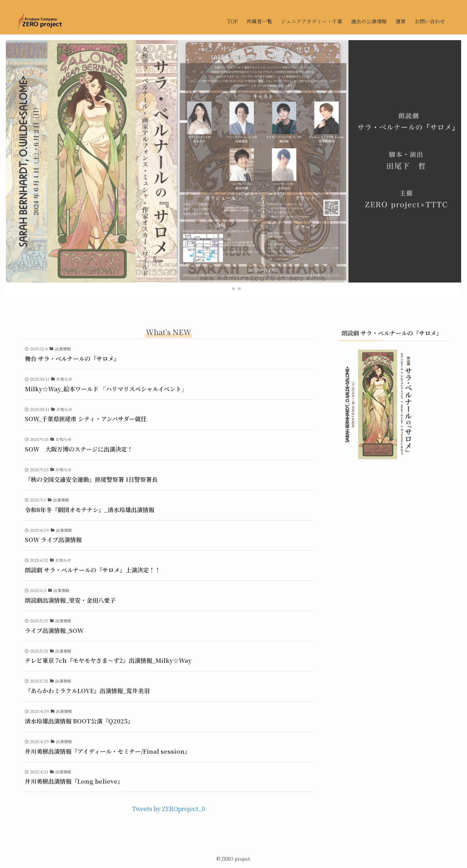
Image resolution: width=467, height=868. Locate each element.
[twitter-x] (426, 4)
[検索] (445, 4)
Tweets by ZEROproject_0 (169, 809)
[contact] (435, 4)
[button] (228, 289)
